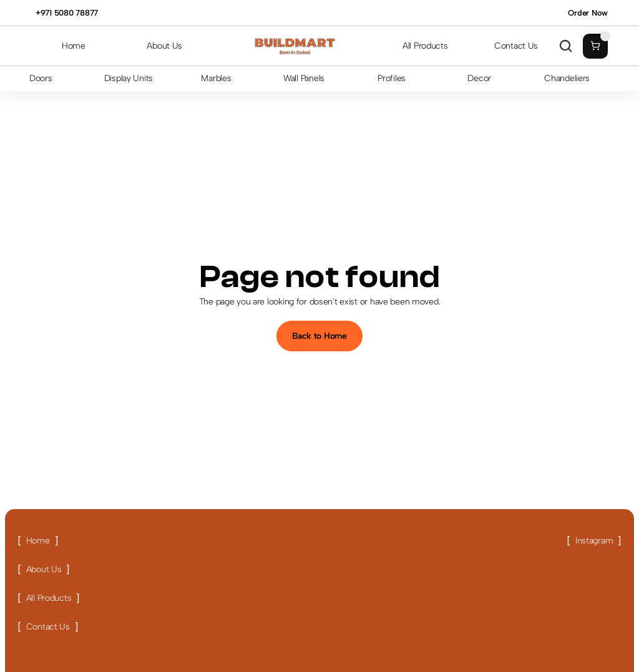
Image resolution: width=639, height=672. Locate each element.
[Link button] (38, 541)
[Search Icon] (566, 46)
